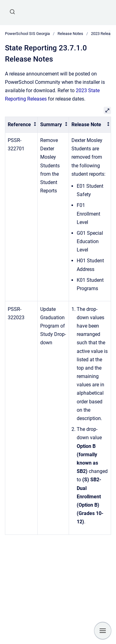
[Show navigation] (103, 631)
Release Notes (70, 34)
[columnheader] (21, 125)
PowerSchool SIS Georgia (27, 34)
